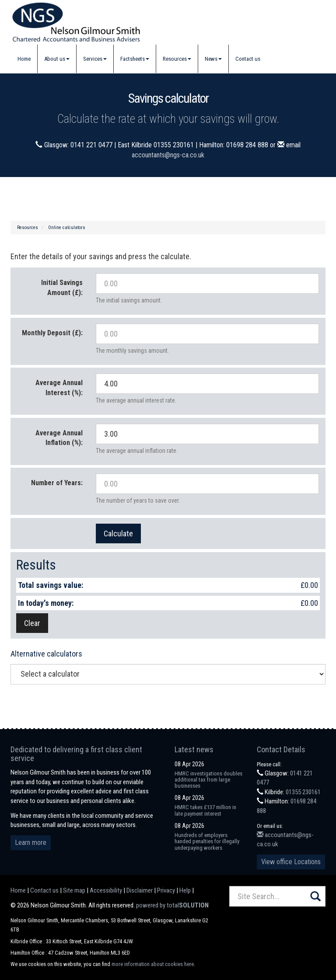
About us (57, 59)
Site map (74, 890)
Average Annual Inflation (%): (59, 438)
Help (185, 890)
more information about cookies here (153, 964)
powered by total (172, 905)
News (213, 59)
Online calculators (67, 228)
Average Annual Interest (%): (59, 388)
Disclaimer (140, 890)
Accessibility (106, 890)
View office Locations (291, 862)
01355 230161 (303, 792)
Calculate (118, 533)
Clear (32, 623)
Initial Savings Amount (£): (62, 288)
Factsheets (135, 59)
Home (24, 59)
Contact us (248, 59)
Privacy (166, 890)
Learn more (31, 843)
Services (95, 59)
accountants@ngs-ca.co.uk (168, 155)
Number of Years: (57, 483)
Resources (177, 59)
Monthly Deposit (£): (52, 333)
